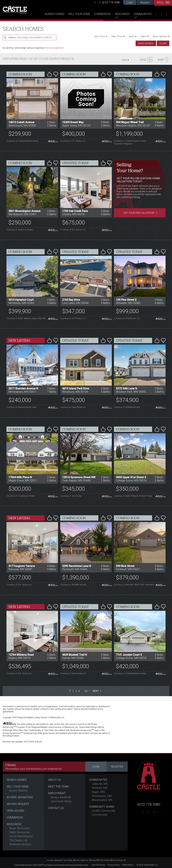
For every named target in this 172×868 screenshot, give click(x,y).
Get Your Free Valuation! (139, 213)
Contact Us (56, 808)
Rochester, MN (107, 860)
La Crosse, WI (120, 860)
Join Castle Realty (61, 801)
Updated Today (76, 163)
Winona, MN (94, 860)
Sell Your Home (79, 14)
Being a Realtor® (61, 797)
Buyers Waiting (18, 791)
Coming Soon (20, 74)
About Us (54, 780)
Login (130, 2)
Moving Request (18, 804)
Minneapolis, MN (102, 796)
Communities (143, 14)
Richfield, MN (100, 788)
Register (145, 2)
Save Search (146, 43)
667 (86, 691)
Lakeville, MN (100, 784)
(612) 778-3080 (110, 2)
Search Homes (54, 14)
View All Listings (98, 865)
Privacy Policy (114, 865)
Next (96, 691)
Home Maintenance (21, 836)
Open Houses (16, 811)
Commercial (103, 14)
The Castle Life (18, 840)
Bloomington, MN (102, 800)
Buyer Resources (20, 828)
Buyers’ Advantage (20, 797)
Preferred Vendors (20, 844)
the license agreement (55, 48)
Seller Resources (19, 832)
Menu (163, 2)
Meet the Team (58, 787)
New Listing (19, 340)
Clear (163, 43)
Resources (122, 14)
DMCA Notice (128, 865)
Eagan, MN (98, 792)
